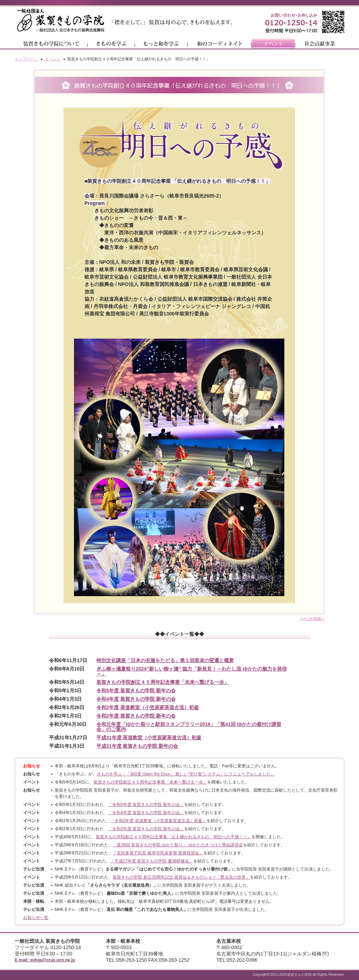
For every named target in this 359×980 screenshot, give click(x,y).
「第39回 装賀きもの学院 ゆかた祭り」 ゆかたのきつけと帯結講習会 (178, 845)
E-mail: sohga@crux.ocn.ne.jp (45, 960)
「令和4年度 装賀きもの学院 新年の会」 (146, 813)
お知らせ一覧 (36, 918)
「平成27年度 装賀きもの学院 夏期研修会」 (152, 861)
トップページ (26, 59)
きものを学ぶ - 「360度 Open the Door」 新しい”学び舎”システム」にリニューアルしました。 (186, 774)
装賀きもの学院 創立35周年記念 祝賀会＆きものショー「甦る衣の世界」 (181, 877)
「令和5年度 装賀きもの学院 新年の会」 (146, 805)
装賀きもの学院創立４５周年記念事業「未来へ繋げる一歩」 (150, 782)
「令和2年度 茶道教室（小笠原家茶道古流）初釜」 (158, 821)
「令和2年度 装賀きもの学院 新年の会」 (146, 829)
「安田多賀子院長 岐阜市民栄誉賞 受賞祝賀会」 (158, 853)
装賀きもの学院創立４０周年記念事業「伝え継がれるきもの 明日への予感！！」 (174, 837)
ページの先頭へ (312, 618)
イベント (53, 59)
